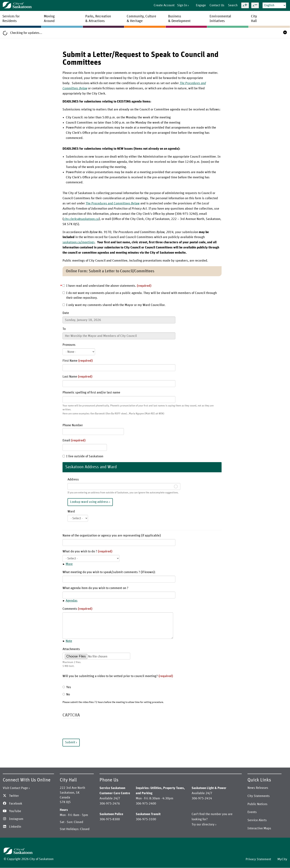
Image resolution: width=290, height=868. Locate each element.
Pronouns (69, 345)
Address (73, 480)
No (66, 694)
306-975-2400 (146, 804)
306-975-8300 (110, 819)
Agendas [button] (72, 601)
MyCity (282, 859)
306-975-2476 (110, 804)
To (64, 329)
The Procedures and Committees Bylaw (113, 203)
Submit (70, 742)
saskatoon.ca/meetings (79, 242)
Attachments (71, 649)
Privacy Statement (258, 859)
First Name (78, 361)
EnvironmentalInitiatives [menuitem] (220, 19)
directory (208, 825)
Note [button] (69, 641)
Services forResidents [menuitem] (11, 19)
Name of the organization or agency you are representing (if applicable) (112, 536)
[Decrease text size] (255, 5)
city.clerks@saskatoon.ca (81, 219)
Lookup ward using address (89, 502)
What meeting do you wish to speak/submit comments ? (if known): (109, 572)
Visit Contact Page (15, 788)
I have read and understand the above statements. (107, 286)
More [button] (69, 564)
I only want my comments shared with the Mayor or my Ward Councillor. (114, 305)
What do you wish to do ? (87, 551)
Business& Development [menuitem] (179, 19)
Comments (77, 609)
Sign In (182, 5)
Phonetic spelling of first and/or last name (91, 393)
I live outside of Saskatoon (83, 456)
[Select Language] (274, 5)
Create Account (164, 5)
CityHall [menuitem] (254, 19)
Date (66, 313)
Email (74, 440)
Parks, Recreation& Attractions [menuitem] (98, 19)
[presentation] (91, 731)
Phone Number (73, 425)
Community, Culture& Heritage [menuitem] (141, 19)
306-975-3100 (146, 819)
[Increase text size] (245, 5)
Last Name (77, 377)
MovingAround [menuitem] (49, 19)
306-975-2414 (202, 798)
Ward (71, 512)
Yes (67, 687)
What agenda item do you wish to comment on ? (95, 588)
